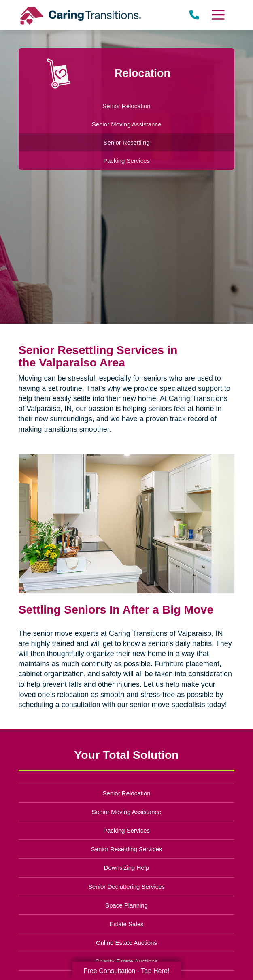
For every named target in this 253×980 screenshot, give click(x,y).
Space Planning (126, 905)
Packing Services (126, 830)
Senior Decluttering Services (126, 887)
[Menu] (218, 15)
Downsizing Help (127, 868)
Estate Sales (126, 924)
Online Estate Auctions (126, 943)
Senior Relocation (126, 793)
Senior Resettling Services (127, 849)
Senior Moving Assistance (127, 812)
